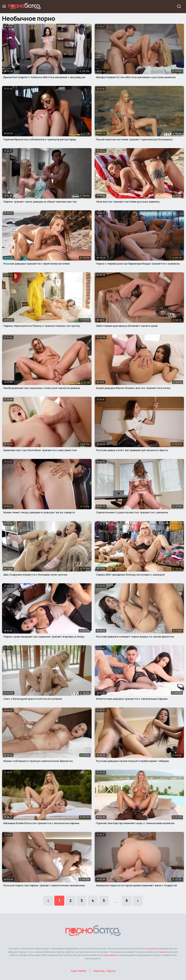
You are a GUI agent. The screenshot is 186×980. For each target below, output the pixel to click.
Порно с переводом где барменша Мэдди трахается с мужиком (138, 264)
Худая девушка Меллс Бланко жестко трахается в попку (133, 388)
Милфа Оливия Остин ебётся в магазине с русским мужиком (136, 77)
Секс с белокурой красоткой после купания (33, 699)
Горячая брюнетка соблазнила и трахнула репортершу (40, 139)
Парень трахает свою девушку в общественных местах (40, 202)
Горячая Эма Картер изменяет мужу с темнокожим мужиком (135, 823)
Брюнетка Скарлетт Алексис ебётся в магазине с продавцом (44, 77)
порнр (162, 952)
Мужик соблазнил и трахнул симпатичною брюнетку (38, 761)
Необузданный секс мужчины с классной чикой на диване (42, 388)
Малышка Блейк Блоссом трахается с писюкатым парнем (41, 823)
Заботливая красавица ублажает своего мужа (127, 326)
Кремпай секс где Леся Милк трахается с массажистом (40, 450)
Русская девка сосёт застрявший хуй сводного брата (132, 450)
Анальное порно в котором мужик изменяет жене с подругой (136, 885)
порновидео (110, 955)
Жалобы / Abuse (104, 971)
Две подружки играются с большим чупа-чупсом (35, 575)
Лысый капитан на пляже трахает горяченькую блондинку (134, 139)
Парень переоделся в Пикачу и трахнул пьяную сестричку (42, 326)
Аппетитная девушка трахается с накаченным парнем (132, 699)
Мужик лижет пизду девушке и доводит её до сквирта (39, 512)
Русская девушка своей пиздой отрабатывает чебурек (133, 761)
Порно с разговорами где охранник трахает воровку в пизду (44, 637)
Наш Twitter (79, 971)
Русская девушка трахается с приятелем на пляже (37, 264)
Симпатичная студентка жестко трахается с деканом (132, 512)
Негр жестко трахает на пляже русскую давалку (128, 202)
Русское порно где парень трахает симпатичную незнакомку (44, 885)
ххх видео (152, 948)
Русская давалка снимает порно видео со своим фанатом (135, 637)
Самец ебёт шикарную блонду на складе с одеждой (130, 575)
